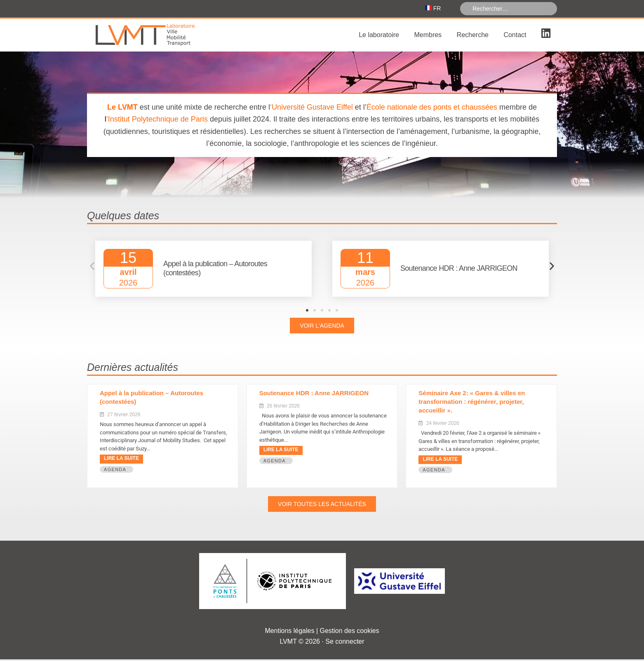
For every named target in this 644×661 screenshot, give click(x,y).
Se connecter (345, 643)
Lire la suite (121, 460)
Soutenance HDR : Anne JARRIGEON (314, 395)
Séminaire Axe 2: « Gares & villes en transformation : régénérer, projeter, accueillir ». (472, 403)
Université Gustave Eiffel (312, 109)
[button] (92, 268)
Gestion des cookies (350, 632)
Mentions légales (289, 632)
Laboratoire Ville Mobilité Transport (149, 37)
